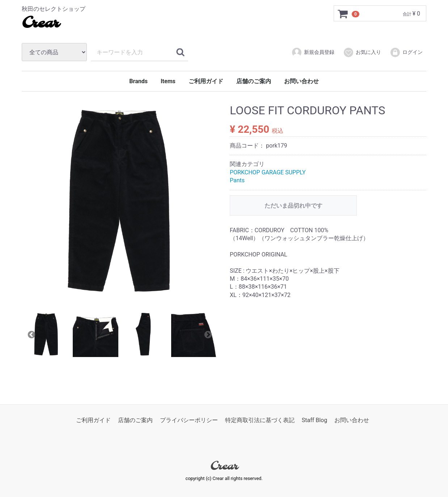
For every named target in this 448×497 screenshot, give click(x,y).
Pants (237, 180)
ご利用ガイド (206, 81)
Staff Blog (315, 420)
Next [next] (207, 334)
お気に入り (362, 52)
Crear (40, 24)
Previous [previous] (31, 334)
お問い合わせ (301, 81)
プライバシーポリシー (189, 420)
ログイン (406, 52)
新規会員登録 (313, 52)
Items (168, 81)
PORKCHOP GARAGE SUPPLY (268, 172)
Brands (138, 81)
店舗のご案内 (254, 81)
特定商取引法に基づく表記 (260, 420)
